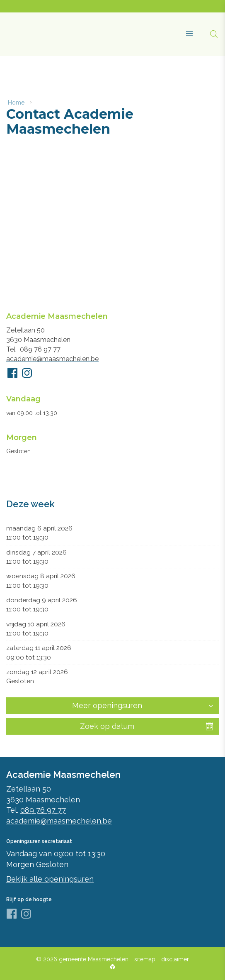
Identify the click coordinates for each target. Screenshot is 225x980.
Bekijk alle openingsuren (50, 879)
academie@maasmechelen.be (52, 359)
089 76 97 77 (40, 349)
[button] (186, 30)
